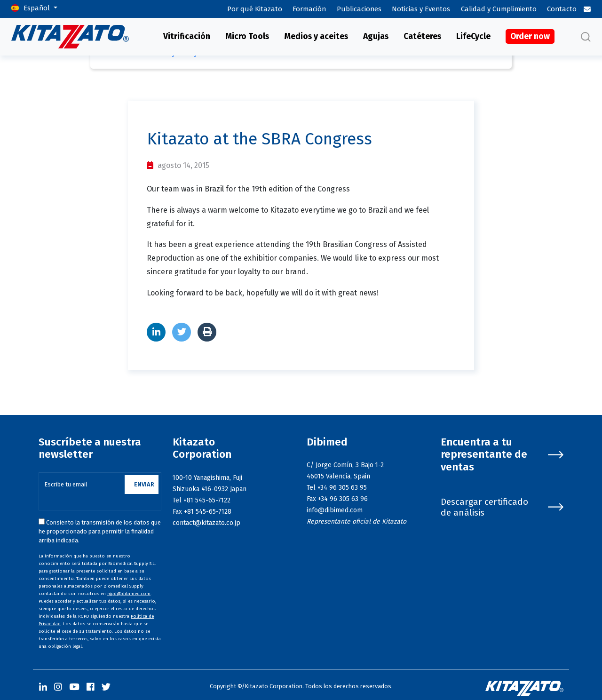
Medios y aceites (316, 36)
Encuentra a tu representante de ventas (502, 455)
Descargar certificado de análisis (502, 507)
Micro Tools (247, 36)
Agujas (376, 36)
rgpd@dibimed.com (129, 594)
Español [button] (38, 8)
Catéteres (422, 36)
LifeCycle (473, 36)
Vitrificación (187, 36)
